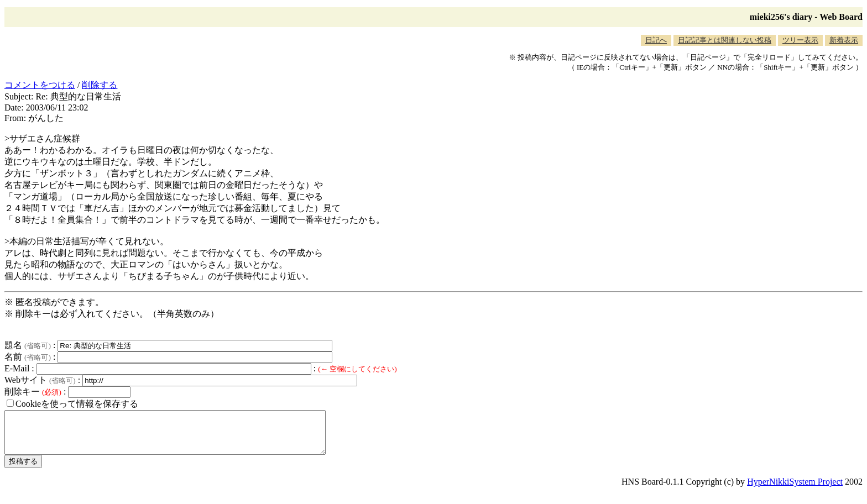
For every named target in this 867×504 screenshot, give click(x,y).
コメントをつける (40, 85)
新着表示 (844, 40)
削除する (100, 85)
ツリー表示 (800, 40)
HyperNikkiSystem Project (795, 490)
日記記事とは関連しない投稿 (725, 40)
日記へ (656, 40)
